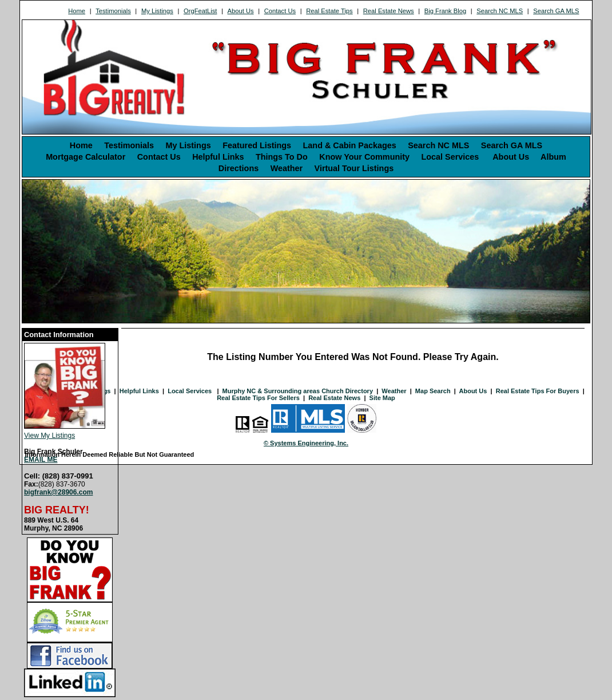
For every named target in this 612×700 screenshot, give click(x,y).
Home (77, 11)
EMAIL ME (41, 460)
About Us (241, 11)
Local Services (451, 157)
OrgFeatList (200, 11)
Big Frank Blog (445, 11)
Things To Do (282, 157)
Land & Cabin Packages (350, 145)
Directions (239, 168)
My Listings (157, 11)
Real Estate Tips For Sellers (258, 398)
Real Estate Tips (329, 11)
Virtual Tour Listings (354, 168)
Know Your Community (364, 157)
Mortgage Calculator (86, 157)
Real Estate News (389, 11)
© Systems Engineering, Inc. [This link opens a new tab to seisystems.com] (306, 443)
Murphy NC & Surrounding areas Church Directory (298, 391)
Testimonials (113, 11)
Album (553, 157)
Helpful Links (218, 157)
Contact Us (280, 11)
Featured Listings (257, 145)
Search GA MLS (556, 11)
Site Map (382, 398)
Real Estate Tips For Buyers (538, 391)
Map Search (433, 391)
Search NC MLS (500, 11)
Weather (287, 168)
